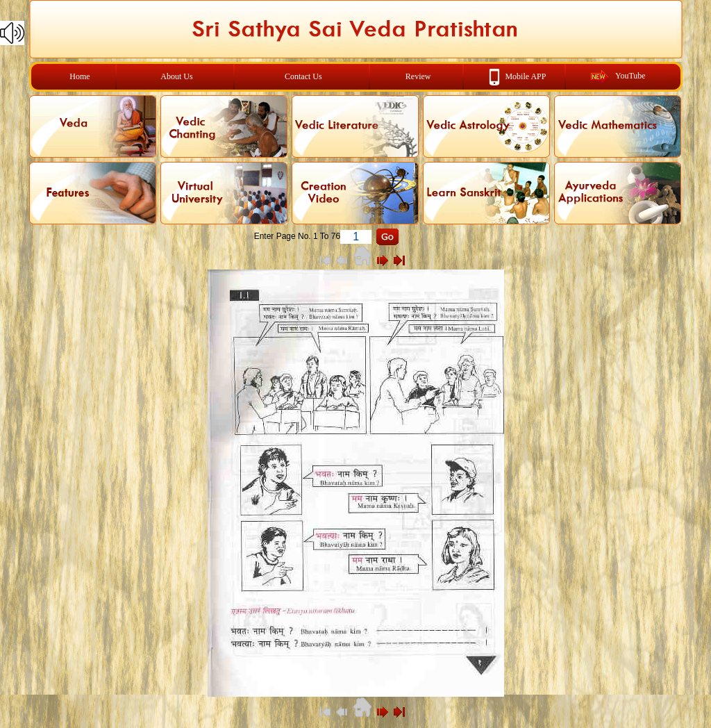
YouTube (630, 76)
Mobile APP (525, 76)
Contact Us (303, 76)
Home (80, 76)
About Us (176, 76)
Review (418, 76)
